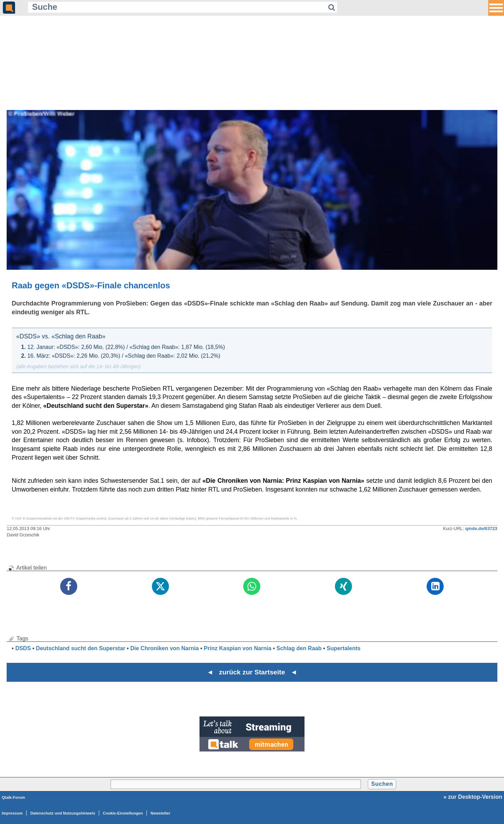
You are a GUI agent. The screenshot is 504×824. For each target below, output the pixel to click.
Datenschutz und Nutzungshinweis (63, 813)
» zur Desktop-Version (473, 797)
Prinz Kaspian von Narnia (237, 648)
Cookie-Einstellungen (123, 813)
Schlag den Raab (299, 648)
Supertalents (344, 648)
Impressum (12, 813)
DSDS (23, 648)
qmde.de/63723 (481, 528)
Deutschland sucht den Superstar (81, 648)
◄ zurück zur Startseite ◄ (252, 672)
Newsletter (160, 813)
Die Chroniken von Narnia (164, 648)
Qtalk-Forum (13, 797)
